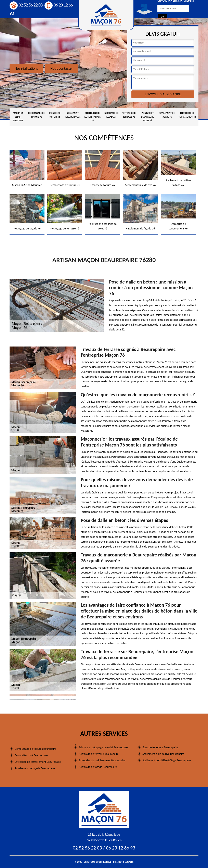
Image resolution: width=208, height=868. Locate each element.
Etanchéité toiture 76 (55, 115)
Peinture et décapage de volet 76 (148, 117)
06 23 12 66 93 (121, 848)
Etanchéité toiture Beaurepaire (160, 747)
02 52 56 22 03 (26, 5)
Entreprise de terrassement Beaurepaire (38, 762)
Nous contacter (62, 68)
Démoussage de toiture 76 (36, 115)
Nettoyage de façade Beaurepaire (98, 767)
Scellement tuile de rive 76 (73, 115)
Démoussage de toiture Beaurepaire (35, 749)
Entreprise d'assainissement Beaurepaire (102, 760)
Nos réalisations (26, 68)
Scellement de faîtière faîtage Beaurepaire (167, 760)
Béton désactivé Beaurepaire (31, 755)
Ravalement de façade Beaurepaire (35, 768)
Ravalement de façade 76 (167, 115)
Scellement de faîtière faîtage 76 (93, 117)
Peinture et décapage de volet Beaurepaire (103, 747)
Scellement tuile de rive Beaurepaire (163, 754)
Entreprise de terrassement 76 (187, 115)
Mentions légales (123, 862)
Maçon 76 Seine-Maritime (18, 117)
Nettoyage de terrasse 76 (129, 115)
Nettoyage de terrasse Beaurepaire (99, 754)
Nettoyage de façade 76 (111, 115)
